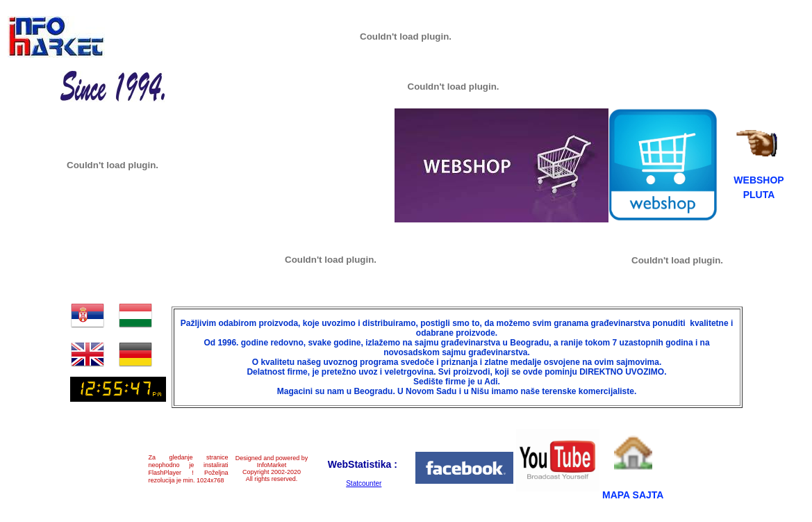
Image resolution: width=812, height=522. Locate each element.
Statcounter (364, 483)
